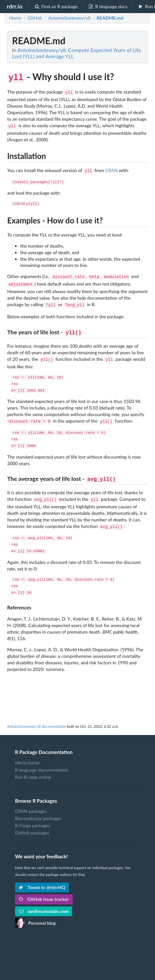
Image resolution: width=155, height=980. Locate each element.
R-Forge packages (33, 817)
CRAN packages (31, 802)
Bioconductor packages (38, 809)
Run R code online (33, 768)
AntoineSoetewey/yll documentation (37, 717)
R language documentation (42, 761)
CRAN (111, 168)
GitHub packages (32, 824)
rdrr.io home (27, 754)
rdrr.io (14, 6)
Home (15, 18)
